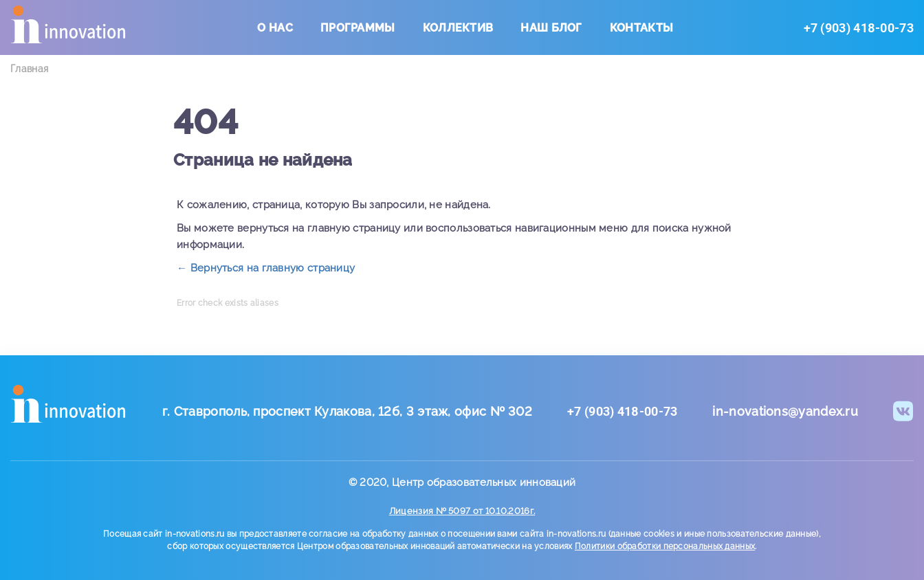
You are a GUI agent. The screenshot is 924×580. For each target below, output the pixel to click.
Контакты (641, 28)
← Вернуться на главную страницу (266, 268)
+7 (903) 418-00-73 (859, 28)
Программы (358, 28)
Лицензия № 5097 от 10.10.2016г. (462, 511)
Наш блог (551, 28)
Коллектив (458, 28)
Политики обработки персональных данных (665, 546)
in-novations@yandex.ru (785, 411)
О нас (275, 28)
